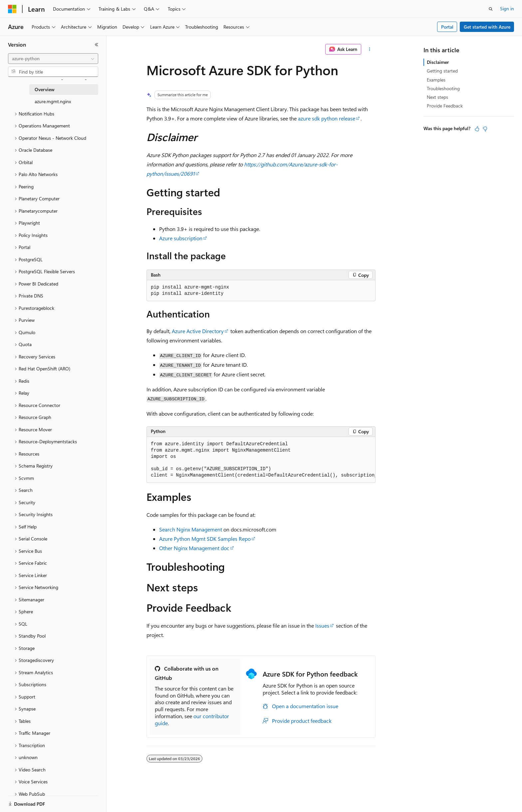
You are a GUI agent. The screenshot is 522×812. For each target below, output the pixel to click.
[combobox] (53, 59)
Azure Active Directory (198, 331)
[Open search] (491, 9)
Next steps (437, 97)
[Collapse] (97, 45)
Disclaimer (438, 62)
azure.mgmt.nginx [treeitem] (53, 101)
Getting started (442, 71)
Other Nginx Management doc (194, 548)
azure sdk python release (327, 118)
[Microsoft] (12, 9)
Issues (322, 625)
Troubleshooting (443, 88)
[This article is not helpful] (485, 129)
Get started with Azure (487, 27)
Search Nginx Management (191, 529)
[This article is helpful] (477, 129)
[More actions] (370, 49)
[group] (261, 460)
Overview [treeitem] (45, 89)
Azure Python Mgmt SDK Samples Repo (205, 539)
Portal (447, 27)
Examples (436, 80)
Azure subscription (181, 238)
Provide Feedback (445, 106)
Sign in (507, 8)
